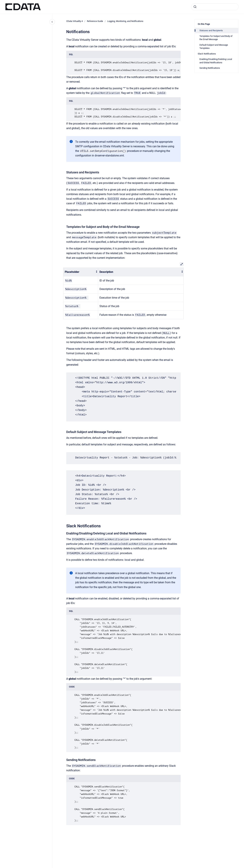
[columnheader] (81, 272)
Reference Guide (95, 21)
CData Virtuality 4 (74, 21)
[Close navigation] (52, 22)
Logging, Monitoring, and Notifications (125, 21)
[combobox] (215, 7)
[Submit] (195, 7)
